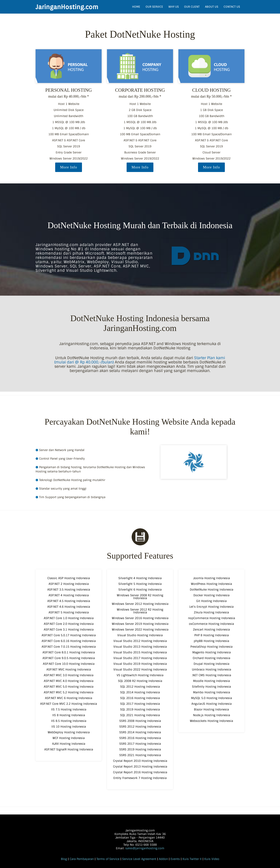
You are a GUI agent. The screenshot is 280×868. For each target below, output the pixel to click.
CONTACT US (232, 7)
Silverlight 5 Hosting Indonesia (140, 584)
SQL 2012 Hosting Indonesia (140, 687)
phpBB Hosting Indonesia (211, 641)
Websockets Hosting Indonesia (211, 721)
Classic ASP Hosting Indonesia (69, 578)
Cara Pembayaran (82, 859)
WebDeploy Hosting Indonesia (69, 732)
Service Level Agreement (139, 859)
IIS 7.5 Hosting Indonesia (69, 709)
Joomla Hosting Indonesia (212, 578)
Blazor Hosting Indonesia (211, 709)
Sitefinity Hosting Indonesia (211, 687)
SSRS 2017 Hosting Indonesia (140, 744)
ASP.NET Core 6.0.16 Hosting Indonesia (69, 641)
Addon (163, 859)
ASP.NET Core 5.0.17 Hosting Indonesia (69, 635)
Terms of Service (108, 859)
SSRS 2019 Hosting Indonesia (140, 749)
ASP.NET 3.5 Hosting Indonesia (69, 590)
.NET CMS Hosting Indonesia (211, 675)
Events (175, 859)
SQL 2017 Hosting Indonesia (140, 704)
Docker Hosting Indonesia (211, 595)
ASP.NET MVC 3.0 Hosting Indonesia (69, 675)
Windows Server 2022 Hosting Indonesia (140, 630)
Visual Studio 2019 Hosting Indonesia (140, 664)
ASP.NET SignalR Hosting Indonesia (69, 749)
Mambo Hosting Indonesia (212, 692)
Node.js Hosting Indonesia (212, 715)
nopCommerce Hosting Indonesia (212, 618)
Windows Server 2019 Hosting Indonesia (140, 624)
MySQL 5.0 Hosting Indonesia (212, 698)
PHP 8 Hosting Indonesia (212, 635)
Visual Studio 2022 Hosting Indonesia (140, 670)
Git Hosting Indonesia (211, 601)
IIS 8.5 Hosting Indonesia (69, 721)
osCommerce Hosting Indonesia (211, 624)
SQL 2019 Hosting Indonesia (140, 709)
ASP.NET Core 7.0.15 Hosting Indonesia (69, 647)
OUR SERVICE (154, 7)
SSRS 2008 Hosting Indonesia (140, 721)
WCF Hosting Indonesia (69, 738)
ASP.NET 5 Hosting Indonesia (69, 612)
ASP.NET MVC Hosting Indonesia (69, 670)
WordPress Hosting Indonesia (211, 584)
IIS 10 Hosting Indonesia (69, 727)
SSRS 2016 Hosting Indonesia (140, 738)
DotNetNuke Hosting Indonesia (212, 590)
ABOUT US (212, 7)
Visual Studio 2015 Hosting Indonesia (140, 652)
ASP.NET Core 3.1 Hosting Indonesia (69, 630)
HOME (136, 7)
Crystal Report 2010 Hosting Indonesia (140, 761)
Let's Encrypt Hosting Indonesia (211, 607)
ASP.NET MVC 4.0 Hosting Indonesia (69, 681)
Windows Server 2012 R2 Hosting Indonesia (140, 611)
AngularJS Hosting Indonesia (212, 704)
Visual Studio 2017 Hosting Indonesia (140, 658)
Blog (64, 859)
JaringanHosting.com (67, 7)
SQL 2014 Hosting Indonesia (140, 692)
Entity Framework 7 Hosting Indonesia (140, 778)
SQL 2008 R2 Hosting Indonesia (140, 681)
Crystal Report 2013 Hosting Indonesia (140, 767)
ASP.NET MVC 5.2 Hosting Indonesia (69, 692)
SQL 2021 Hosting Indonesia (140, 715)
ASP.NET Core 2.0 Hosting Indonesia (69, 624)
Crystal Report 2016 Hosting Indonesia (140, 772)
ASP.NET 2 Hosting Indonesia (69, 584)
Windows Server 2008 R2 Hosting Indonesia (140, 597)
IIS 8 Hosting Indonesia (69, 715)
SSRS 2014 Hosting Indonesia (140, 732)
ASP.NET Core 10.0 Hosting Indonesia (69, 664)
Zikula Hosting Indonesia (211, 612)
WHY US (174, 7)
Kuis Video (212, 859)
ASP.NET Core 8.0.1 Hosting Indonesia (69, 652)
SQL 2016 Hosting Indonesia (140, 698)
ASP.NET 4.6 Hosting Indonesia (69, 607)
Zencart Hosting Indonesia (211, 630)
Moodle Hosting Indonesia (211, 681)
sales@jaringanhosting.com (145, 848)
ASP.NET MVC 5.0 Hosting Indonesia (69, 687)
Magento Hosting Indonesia (212, 652)
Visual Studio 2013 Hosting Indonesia (140, 647)
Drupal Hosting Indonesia (211, 664)
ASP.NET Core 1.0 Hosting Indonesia (69, 618)
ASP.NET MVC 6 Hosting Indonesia (69, 698)
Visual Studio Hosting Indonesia (140, 635)
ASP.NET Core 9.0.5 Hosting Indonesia (69, 658)
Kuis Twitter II (192, 859)
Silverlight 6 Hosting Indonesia (140, 590)
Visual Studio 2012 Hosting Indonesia (140, 641)
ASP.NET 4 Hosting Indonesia (69, 595)
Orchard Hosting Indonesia (211, 658)
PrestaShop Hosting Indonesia (211, 647)
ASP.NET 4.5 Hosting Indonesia (69, 601)
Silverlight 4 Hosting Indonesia (140, 578)
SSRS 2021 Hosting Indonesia (140, 755)
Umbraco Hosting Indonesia (212, 670)
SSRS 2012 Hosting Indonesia (140, 727)
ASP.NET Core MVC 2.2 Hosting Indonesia (69, 704)
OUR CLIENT (192, 7)
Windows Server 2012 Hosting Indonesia (140, 604)
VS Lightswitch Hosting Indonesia (140, 675)
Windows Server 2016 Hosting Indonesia (140, 618)
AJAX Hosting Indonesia (69, 744)
